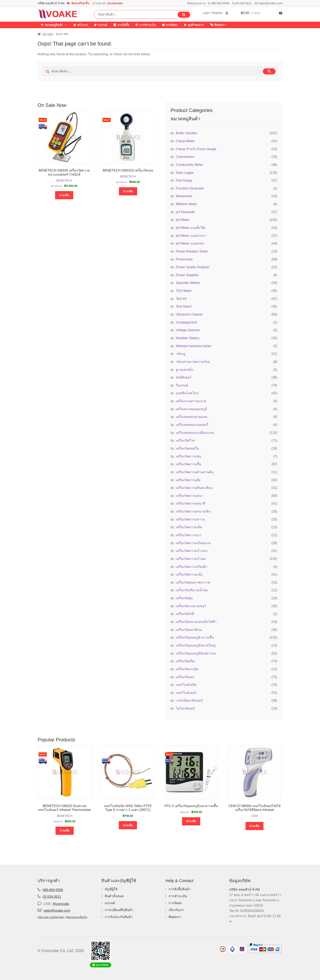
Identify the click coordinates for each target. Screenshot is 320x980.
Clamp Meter (185, 141)
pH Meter (183, 220)
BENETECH (64, 180)
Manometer (184, 196)
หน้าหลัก (48, 34)
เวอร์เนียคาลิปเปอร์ (189, 700)
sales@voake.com (271, 3)
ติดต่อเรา (220, 25)
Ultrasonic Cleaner (189, 314)
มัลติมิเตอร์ (184, 377)
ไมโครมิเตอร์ (185, 708)
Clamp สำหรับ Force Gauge (196, 149)
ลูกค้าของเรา (196, 25)
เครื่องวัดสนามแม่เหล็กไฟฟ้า (196, 622)
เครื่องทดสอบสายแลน (192, 417)
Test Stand (184, 306)
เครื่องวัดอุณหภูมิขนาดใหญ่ (196, 645)
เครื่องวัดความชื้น (189, 464)
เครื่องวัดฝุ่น (184, 598)
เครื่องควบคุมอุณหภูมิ (192, 409)
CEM (254, 816)
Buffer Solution (187, 133)
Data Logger (185, 173)
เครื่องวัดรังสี (185, 614)
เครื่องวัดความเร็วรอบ (192, 551)
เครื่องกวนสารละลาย (191, 401)
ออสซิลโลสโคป (187, 393)
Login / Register (213, 13)
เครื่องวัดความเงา (189, 535)
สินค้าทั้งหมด (114, 896)
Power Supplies (187, 275)
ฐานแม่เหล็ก (185, 370)
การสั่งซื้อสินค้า (180, 889)
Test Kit (181, 299)
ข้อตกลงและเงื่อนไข (77, 917)
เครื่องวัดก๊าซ (185, 440)
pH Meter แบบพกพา (190, 243)
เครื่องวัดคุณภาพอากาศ (193, 582)
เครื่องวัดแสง (185, 677)
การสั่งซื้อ (123, 25)
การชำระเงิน (148, 25)
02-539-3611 (244, 3)
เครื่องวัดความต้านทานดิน (195, 472)
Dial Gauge (184, 180)
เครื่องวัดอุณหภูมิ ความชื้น (195, 637)
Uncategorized (186, 322)
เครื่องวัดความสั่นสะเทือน (194, 488)
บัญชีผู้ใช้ (111, 889)
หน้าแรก (82, 25)
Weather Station (188, 338)
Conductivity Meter (189, 165)
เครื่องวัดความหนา (189, 496)
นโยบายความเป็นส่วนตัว (51, 917)
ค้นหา (184, 15)
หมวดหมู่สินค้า (56, 25)
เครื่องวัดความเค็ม (189, 527)
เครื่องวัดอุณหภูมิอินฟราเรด (196, 653)
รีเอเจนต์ (182, 385)
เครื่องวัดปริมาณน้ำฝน (192, 590)
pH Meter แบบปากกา (191, 236)
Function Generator (190, 188)
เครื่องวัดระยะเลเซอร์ (191, 606)
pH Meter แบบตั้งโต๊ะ (191, 228)
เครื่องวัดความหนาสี (191, 503)
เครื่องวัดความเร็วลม (191, 559)
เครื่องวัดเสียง (186, 661)
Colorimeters (185, 157)
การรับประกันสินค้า (119, 917)
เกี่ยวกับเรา (176, 910)
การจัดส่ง (172, 25)
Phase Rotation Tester (192, 251)
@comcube (115, 3)
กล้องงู (181, 354)
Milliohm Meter (187, 204)
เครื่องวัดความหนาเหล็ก (193, 511)
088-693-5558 (220, 3)
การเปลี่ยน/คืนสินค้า (119, 910)
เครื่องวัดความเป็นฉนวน (193, 543)
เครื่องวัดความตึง (188, 480)
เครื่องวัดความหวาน (190, 519)
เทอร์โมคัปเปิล (186, 685)
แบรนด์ (103, 25)
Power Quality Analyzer (193, 267)
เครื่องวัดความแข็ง (189, 574)
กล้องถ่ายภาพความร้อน (193, 362)
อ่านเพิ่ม (64, 195)
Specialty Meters (188, 283)
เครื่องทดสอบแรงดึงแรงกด (195, 433)
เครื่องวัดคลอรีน (187, 448)
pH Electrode (185, 212)
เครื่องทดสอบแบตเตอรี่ (192, 425)
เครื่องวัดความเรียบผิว (192, 567)
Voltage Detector (188, 330)
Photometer (184, 259)
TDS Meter (184, 291)
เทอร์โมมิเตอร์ (186, 693)
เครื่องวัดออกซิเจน (189, 630)
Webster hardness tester (194, 346)
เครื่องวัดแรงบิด (187, 669)
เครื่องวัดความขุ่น (189, 456)
